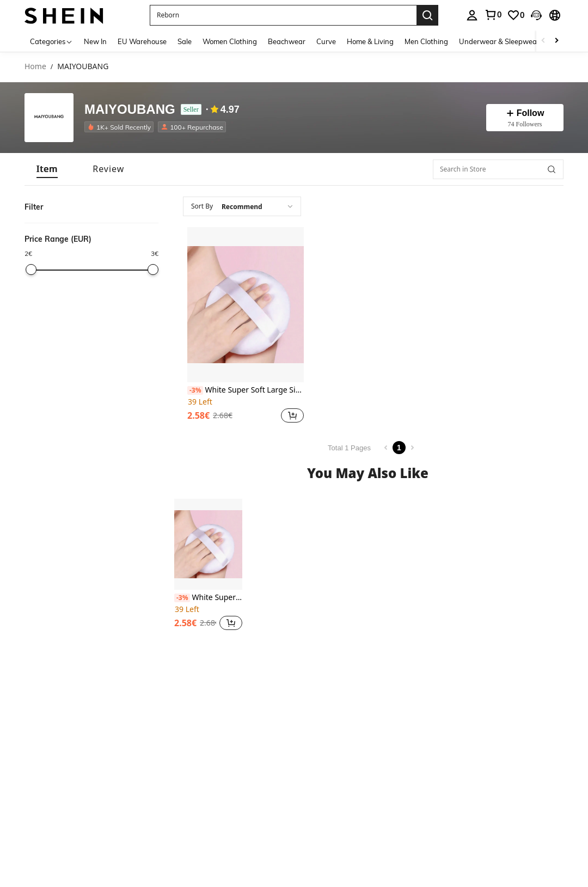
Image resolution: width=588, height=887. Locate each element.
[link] (493, 15)
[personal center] (472, 15)
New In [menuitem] (95, 41)
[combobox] (242, 206)
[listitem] (121, 127)
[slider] (31, 270)
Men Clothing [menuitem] (426, 41)
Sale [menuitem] (185, 41)
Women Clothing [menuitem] (230, 41)
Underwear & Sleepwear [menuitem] (499, 41)
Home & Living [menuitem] (370, 41)
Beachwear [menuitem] (287, 41)
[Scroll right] (556, 41)
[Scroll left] (543, 41)
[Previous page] (386, 448)
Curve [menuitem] (326, 41)
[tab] (47, 169)
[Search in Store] (498, 169)
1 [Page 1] (399, 448)
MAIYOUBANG (130, 110)
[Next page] (412, 448)
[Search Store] (552, 169)
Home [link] (35, 67)
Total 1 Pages (349, 448)
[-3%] (195, 390)
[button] (283, 15)
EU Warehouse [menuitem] (142, 41)
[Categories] (51, 41)
